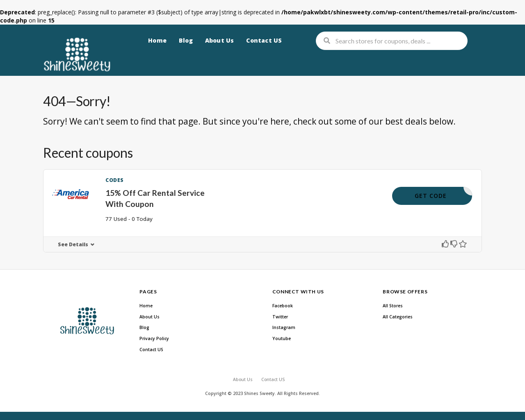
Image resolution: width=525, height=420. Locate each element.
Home (157, 40)
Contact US (264, 40)
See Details (73, 244)
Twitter (280, 317)
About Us (220, 40)
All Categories (398, 317)
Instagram (284, 327)
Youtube (282, 338)
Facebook (283, 306)
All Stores (393, 306)
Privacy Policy (154, 338)
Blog (186, 40)
